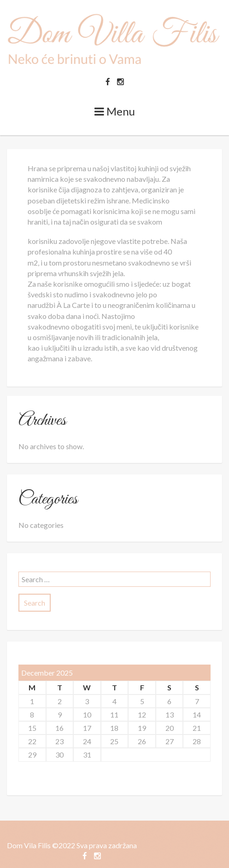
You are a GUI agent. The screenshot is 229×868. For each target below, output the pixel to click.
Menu (115, 111)
